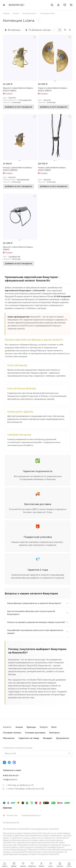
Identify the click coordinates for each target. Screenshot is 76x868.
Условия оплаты (12, 733)
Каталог (7, 727)
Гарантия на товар (29, 738)
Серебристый (14, 257)
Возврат (48, 738)
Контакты (54, 733)
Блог (54, 727)
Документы (63, 738)
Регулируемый (25, 100)
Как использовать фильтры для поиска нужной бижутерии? (31, 613)
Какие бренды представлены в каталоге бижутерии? (34, 603)
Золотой (12, 98)
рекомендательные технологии (45, 829)
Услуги (44, 727)
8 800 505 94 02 (11, 775)
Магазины (9, 738)
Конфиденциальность (31, 815)
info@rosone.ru (10, 780)
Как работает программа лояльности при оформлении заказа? (35, 632)
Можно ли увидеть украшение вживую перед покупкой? (36, 622)
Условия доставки (35, 733)
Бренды (31, 727)
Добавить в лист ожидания (19, 107)
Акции (19, 727)
